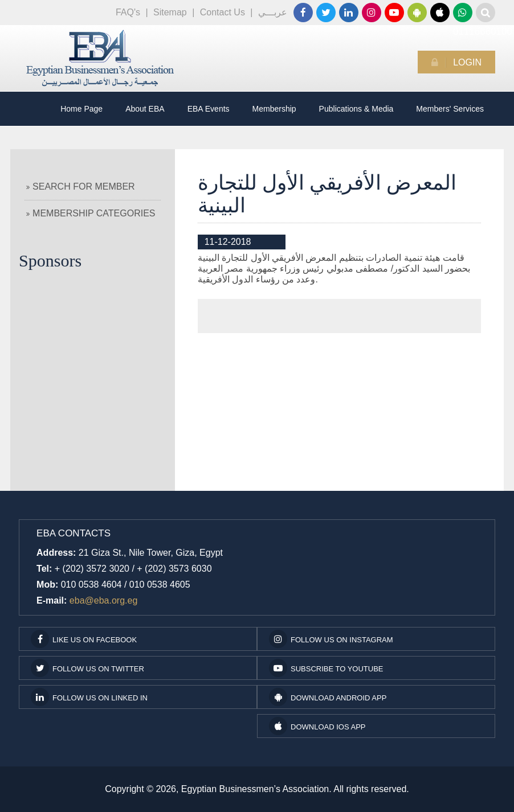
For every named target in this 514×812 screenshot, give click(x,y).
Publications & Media (356, 109)
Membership (274, 109)
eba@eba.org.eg (103, 600)
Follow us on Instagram (331, 639)
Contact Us (223, 12)
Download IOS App (317, 726)
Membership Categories (91, 213)
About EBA (145, 109)
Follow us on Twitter (87, 668)
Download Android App (328, 697)
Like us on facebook (84, 639)
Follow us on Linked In (89, 697)
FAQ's (128, 12)
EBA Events (209, 109)
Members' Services (450, 109)
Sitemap (170, 12)
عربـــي (273, 12)
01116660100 (463, 13)
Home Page (81, 109)
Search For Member (81, 186)
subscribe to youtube (326, 668)
